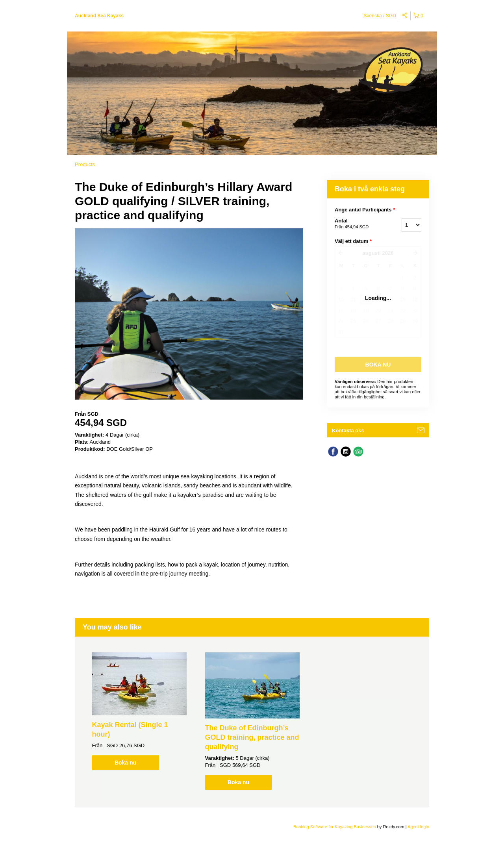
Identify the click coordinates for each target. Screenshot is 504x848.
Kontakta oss (348, 430)
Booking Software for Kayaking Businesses (335, 827)
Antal (358, 224)
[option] (139, 711)
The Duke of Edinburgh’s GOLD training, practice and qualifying (252, 737)
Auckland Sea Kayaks (99, 16)
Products (85, 164)
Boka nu (125, 763)
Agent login (418, 827)
